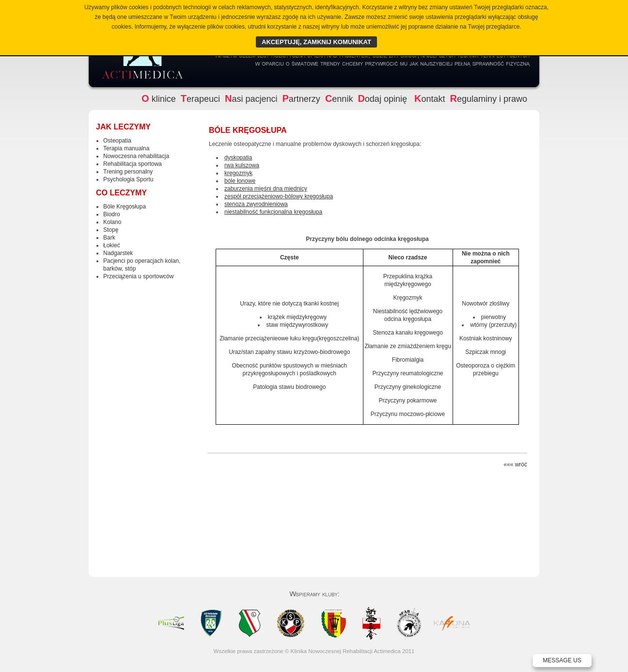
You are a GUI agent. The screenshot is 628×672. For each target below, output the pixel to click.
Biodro (112, 214)
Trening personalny (128, 172)
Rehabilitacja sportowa (133, 164)
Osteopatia (117, 141)
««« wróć (515, 464)
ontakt (430, 99)
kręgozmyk (238, 173)
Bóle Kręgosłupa (125, 207)
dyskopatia (238, 158)
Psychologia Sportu (128, 179)
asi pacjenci (251, 99)
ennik (339, 99)
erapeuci (200, 99)
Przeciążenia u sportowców (138, 276)
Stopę (111, 230)
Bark (109, 238)
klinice (159, 99)
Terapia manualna (126, 148)
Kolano (112, 222)
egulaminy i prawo (488, 99)
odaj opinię (384, 99)
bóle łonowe (240, 181)
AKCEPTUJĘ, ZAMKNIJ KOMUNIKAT (316, 42)
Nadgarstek (118, 253)
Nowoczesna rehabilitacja (136, 156)
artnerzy (301, 99)
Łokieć (112, 245)
